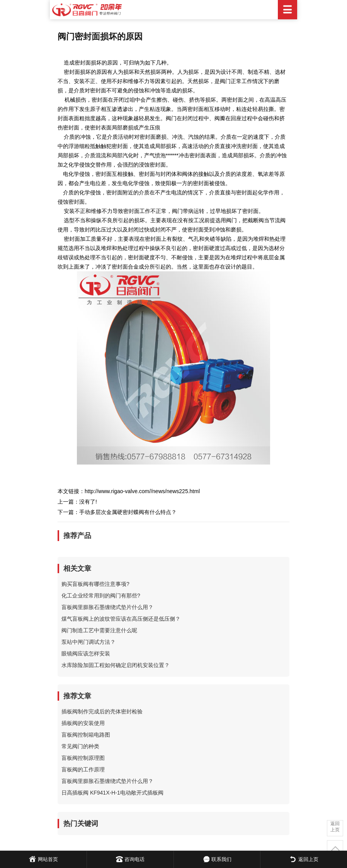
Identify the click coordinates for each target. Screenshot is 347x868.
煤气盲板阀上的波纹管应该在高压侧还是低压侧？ (121, 619)
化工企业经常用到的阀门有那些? (101, 596)
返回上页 (335, 827)
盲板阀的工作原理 (83, 769)
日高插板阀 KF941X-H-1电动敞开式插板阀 (112, 793)
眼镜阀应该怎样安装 (86, 654)
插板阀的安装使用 (83, 723)
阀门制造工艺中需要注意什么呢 (99, 630)
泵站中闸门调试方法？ (88, 642)
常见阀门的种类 (80, 746)
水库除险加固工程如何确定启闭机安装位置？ (116, 665)
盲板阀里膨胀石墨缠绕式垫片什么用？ (107, 607)
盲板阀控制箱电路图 (86, 735)
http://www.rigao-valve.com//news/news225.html (142, 491)
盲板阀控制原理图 (83, 758)
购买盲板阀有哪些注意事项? (95, 584)
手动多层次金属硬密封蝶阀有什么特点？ (128, 512)
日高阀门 (173, 10)
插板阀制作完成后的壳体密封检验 (102, 711)
